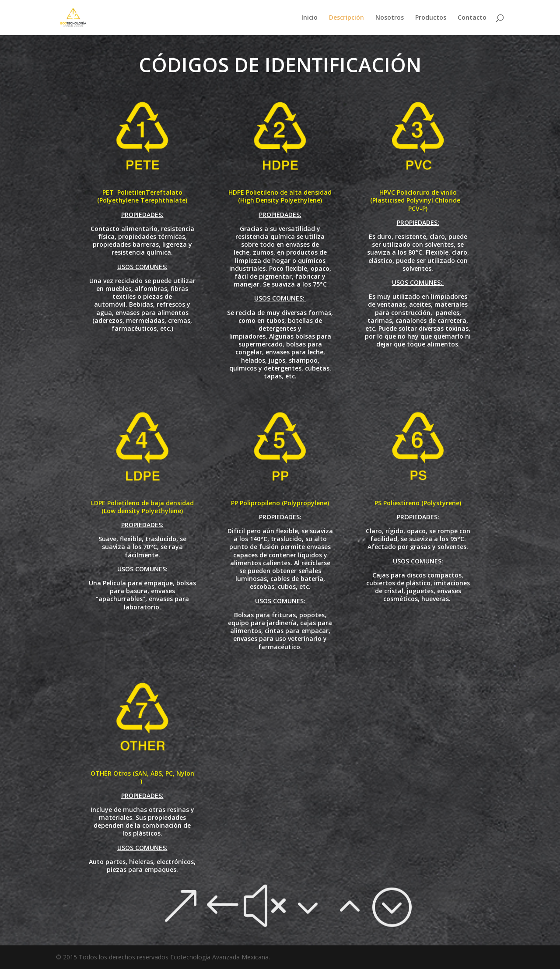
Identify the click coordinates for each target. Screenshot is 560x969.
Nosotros (390, 18)
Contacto (472, 18)
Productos (431, 18)
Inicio (310, 18)
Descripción (346, 18)
